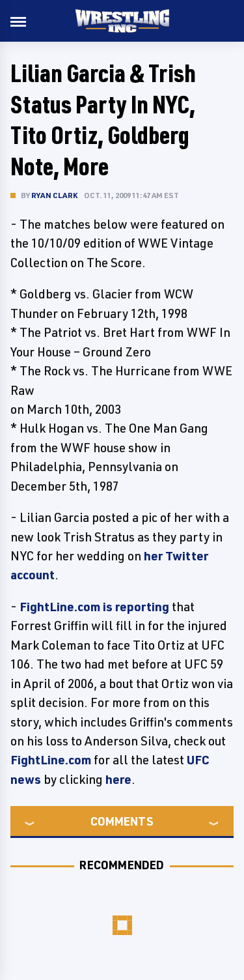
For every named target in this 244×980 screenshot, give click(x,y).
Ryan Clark (54, 195)
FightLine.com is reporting (94, 607)
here (118, 779)
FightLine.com (51, 760)
